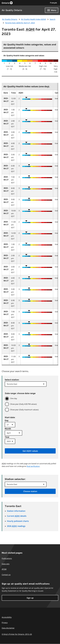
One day (14, 398)
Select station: (12, 380)
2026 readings (16, 526)
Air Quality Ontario (12, 10)
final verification (33, 466)
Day (7, 420)
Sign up (30, 598)
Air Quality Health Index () (34, 19)
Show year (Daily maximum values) (24, 410)
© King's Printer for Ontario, (17, 634)
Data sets (6, 564)
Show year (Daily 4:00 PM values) (23, 404)
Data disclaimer (8, 628)
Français (53, 3)
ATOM (4, 569)
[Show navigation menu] (52, 10)
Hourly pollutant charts (18, 521)
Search (52, 19)
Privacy (5, 623)
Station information (16, 511)
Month (8, 429)
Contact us (6, 575)
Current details (17, 516)
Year (7, 437)
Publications (7, 558)
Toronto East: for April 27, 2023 (20, 23)
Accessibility (7, 617)
